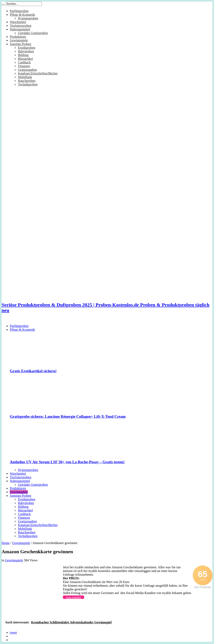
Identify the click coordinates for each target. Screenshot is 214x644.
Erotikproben (27, 48)
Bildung (23, 55)
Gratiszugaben (27, 70)
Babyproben (26, 51)
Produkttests (18, 37)
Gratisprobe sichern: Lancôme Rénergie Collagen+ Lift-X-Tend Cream (68, 416)
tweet (13, 632)
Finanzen (24, 66)
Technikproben (28, 84)
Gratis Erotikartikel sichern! (33, 371)
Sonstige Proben (20, 44)
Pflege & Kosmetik (22, 15)
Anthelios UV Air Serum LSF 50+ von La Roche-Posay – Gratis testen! (67, 462)
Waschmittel (18, 22)
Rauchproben (27, 81)
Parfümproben (19, 11)
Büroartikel (25, 59)
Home (6, 543)
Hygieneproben (28, 18)
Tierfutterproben (21, 26)
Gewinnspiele (19, 40)
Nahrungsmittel (20, 29)
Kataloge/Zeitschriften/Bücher (38, 73)
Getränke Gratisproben (33, 33)
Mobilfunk (25, 77)
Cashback (24, 62)
